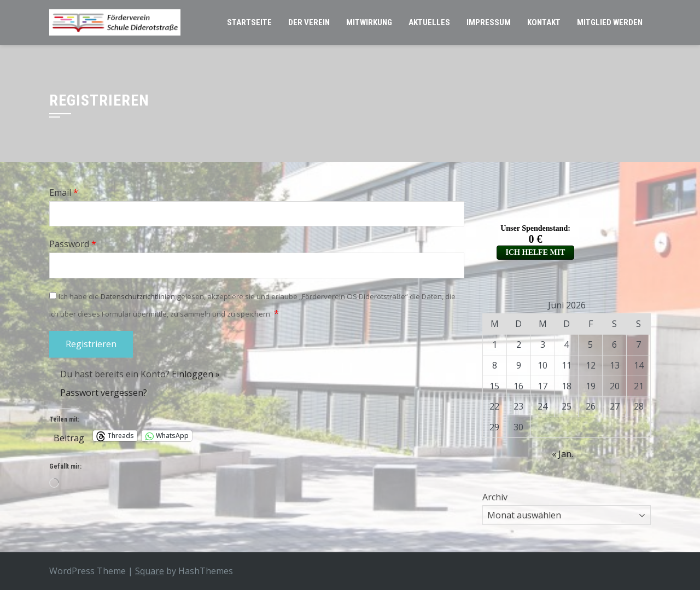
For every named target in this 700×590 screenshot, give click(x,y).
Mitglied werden (610, 22)
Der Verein (309, 22)
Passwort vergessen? (104, 393)
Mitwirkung (369, 22)
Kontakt (544, 22)
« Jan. (562, 454)
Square (150, 571)
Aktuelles (429, 22)
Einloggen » (196, 374)
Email (64, 192)
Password (73, 244)
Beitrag (69, 436)
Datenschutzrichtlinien (138, 296)
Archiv (495, 497)
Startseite (249, 22)
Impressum (489, 22)
